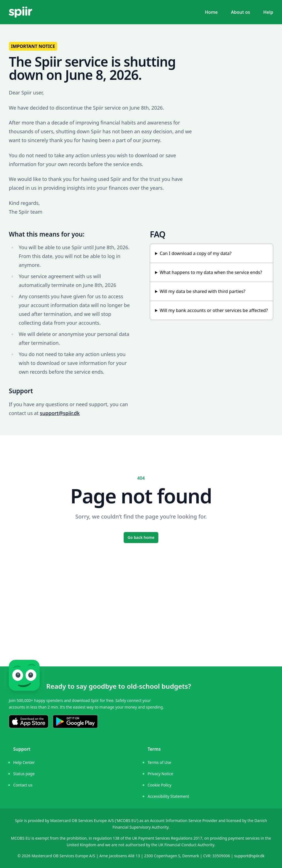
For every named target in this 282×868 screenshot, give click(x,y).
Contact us (23, 785)
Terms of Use (159, 762)
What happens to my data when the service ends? (211, 272)
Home (211, 12)
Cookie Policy (159, 785)
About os (241, 12)
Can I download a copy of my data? (196, 253)
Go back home (141, 537)
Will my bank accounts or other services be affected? (214, 310)
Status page (24, 774)
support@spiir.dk (60, 413)
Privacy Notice (160, 774)
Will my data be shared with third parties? (203, 291)
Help (268, 12)
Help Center (24, 762)
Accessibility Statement (168, 796)
